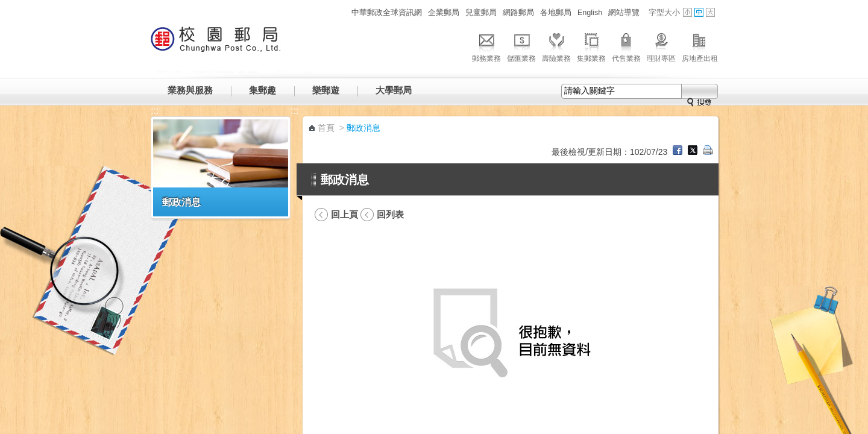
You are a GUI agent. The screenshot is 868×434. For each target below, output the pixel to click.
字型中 (699, 12)
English (590, 13)
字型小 (687, 12)
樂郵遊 (326, 90)
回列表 (390, 214)
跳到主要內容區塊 (6, 6)
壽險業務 (556, 46)
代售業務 (626, 46)
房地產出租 (700, 46)
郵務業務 (486, 46)
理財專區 (661, 46)
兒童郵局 (481, 13)
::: (341, 12)
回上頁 (344, 214)
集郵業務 (591, 46)
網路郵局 (518, 13)
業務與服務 (190, 90)
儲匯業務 (521, 46)
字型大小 (664, 13)
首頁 (326, 128)
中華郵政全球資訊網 (387, 13)
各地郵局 (556, 13)
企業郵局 (444, 13)
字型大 (710, 12)
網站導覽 (624, 13)
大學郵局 (394, 90)
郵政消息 (181, 202)
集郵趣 (263, 90)
